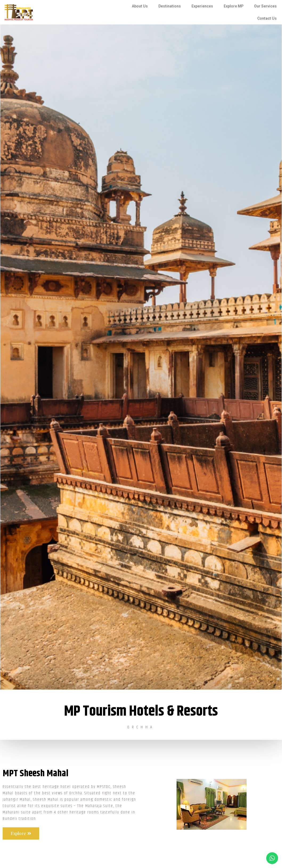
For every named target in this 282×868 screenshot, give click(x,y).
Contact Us (267, 18)
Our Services (265, 6)
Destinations (170, 6)
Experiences (202, 6)
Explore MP (234, 6)
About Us (140, 6)
